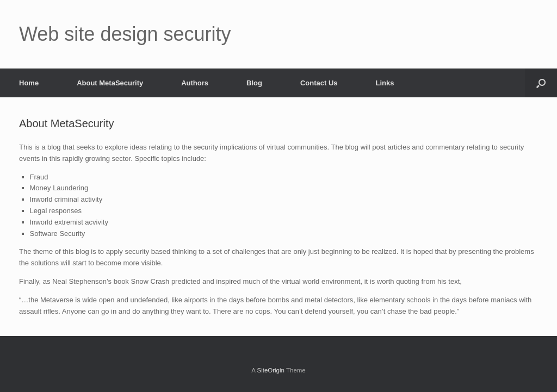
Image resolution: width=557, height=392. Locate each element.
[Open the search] (541, 83)
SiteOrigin (271, 370)
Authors (195, 83)
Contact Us (319, 83)
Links (385, 83)
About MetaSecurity (110, 83)
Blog (254, 83)
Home (29, 83)
